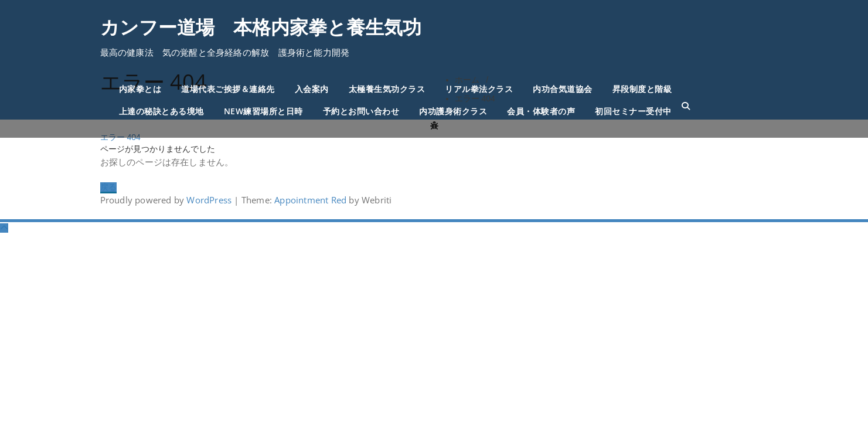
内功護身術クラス (453, 111)
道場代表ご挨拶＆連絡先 (228, 89)
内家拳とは (140, 89)
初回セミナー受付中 (633, 111)
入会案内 (312, 89)
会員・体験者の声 (541, 111)
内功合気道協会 (563, 89)
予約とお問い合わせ (361, 111)
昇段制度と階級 (642, 89)
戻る (108, 187)
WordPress (209, 200)
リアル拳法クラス (479, 89)
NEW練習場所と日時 (263, 111)
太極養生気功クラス (387, 89)
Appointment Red (309, 200)
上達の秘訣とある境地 (161, 111)
